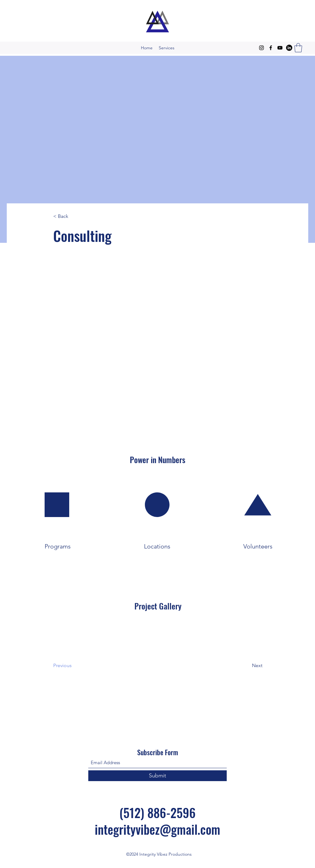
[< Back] (74, 216)
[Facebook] (271, 48)
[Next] (242, 666)
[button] (298, 48)
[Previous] (78, 666)
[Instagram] (261, 48)
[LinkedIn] (289, 48)
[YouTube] (280, 48)
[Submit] (157, 776)
